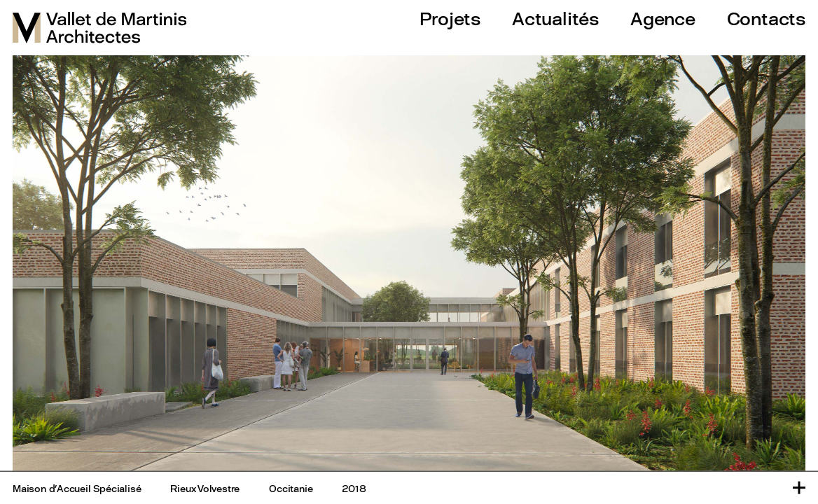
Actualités (555, 19)
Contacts (766, 19)
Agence (663, 19)
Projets (450, 19)
